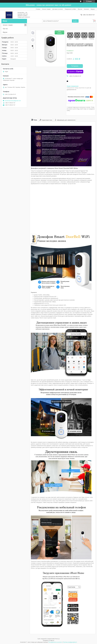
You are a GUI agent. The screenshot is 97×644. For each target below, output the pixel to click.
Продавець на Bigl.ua (48, 640)
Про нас (80, 9)
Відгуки (93, 9)
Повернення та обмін (70, 9)
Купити (76, 66)
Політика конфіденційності (70, 642)
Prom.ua (57, 639)
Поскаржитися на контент (55, 642)
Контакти (86, 9)
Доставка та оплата (58, 9)
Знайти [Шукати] (75, 21)
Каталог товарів (46, 9)
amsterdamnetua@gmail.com (13, 101)
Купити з (76, 72)
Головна (38, 9)
